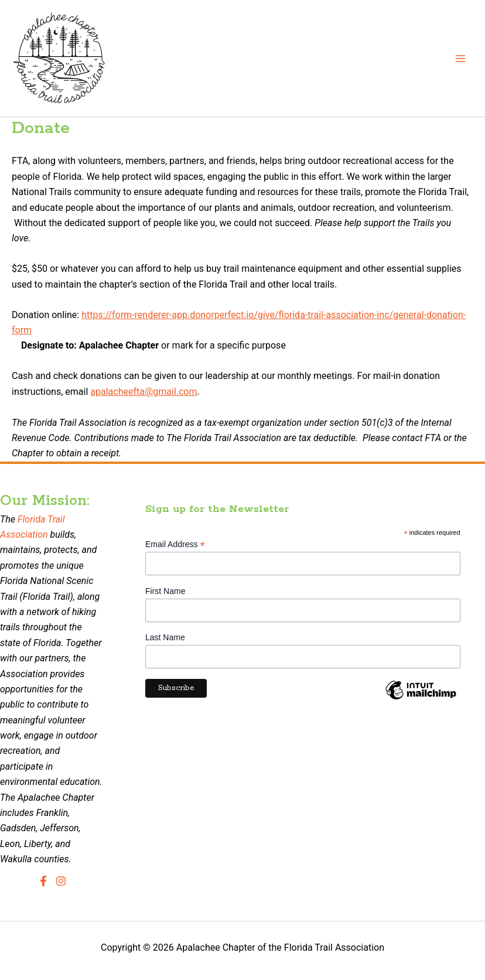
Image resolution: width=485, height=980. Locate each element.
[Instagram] (61, 881)
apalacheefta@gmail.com (144, 392)
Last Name (165, 637)
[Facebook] (43, 881)
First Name (165, 591)
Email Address (175, 544)
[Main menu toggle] (460, 59)
